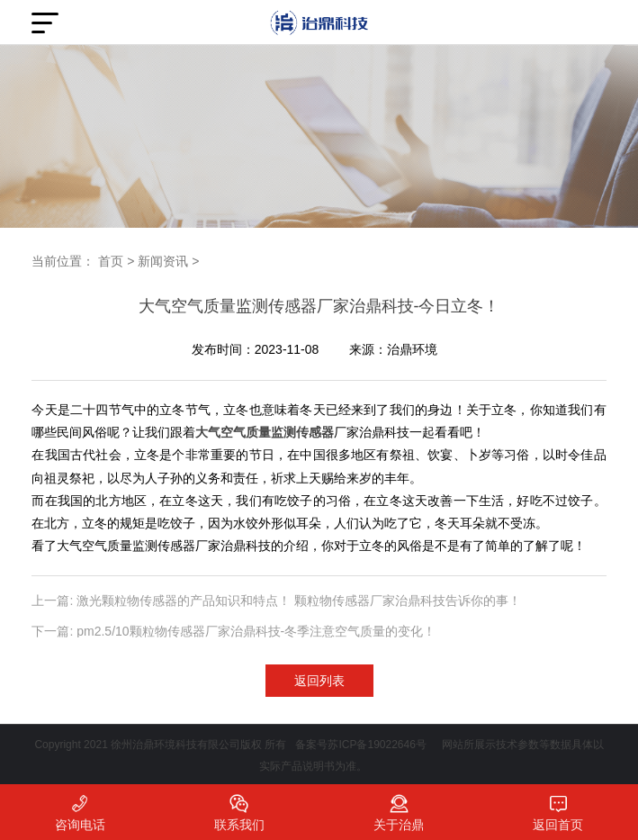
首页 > (116, 261)
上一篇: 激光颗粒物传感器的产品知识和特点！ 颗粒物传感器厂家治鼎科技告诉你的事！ (276, 601)
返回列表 (319, 681)
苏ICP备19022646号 (377, 745)
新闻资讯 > (168, 261)
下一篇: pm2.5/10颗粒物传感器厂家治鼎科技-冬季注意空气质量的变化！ (234, 631)
